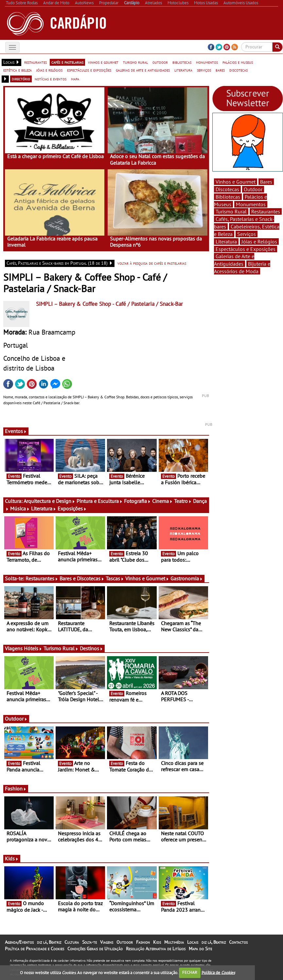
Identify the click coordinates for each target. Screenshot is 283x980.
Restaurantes (42, 578)
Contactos (238, 942)
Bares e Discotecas (82, 578)
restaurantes (35, 62)
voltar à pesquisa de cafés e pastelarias (152, 263)
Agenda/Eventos (19, 942)
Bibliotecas (228, 197)
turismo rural (135, 62)
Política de (218, 972)
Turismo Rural (61, 648)
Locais (193, 942)
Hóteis (33, 648)
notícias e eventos (51, 79)
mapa (75, 79)
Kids (12, 858)
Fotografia (137, 501)
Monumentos (251, 204)
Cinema (162, 501)
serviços (204, 70)
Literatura (44, 508)
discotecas (239, 70)
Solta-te (89, 942)
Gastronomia (187, 578)
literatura (183, 70)
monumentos (207, 62)
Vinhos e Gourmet (147, 578)
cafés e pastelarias (67, 62)
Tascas (115, 578)
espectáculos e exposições (89, 70)
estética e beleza (18, 70)
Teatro (183, 501)
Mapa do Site (200, 949)
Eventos (16, 431)
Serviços (247, 234)
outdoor (160, 62)
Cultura (72, 942)
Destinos (91, 648)
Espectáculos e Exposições (246, 249)
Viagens (107, 942)
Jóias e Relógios (259, 241)
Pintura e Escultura (100, 501)
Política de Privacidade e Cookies (35, 949)
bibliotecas (182, 62)
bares (220, 70)
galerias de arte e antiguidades (143, 70)
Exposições (72, 508)
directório (21, 79)
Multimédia (174, 942)
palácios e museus (238, 62)
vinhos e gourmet (103, 62)
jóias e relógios (49, 70)
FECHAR (190, 972)
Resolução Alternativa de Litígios (156, 949)
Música (20, 508)
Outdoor (16, 719)
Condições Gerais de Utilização (95, 949)
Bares (266, 182)
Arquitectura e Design (49, 501)
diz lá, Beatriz (49, 942)
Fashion (16, 789)
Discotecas (227, 189)
